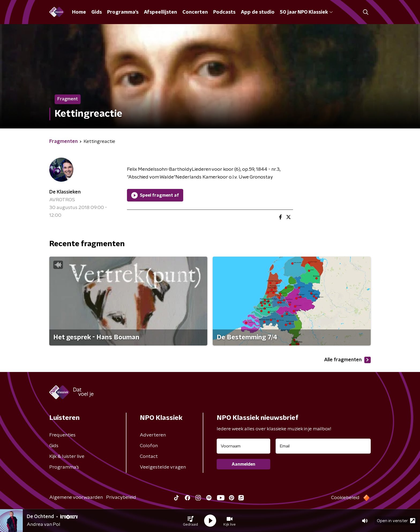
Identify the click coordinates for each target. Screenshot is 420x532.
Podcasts (224, 12)
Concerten (195, 12)
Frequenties (62, 435)
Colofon (149, 446)
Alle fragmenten (347, 360)
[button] (190, 521)
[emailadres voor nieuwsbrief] (323, 446)
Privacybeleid (121, 497)
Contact (149, 457)
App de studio (258, 12)
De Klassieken (65, 192)
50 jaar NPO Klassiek (306, 12)
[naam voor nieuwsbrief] (243, 446)
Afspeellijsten (160, 12)
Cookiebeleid (345, 498)
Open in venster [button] (396, 521)
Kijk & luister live (67, 457)
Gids (97, 12)
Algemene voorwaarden (76, 497)
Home (79, 12)
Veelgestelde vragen (163, 467)
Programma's (123, 12)
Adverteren (153, 435)
